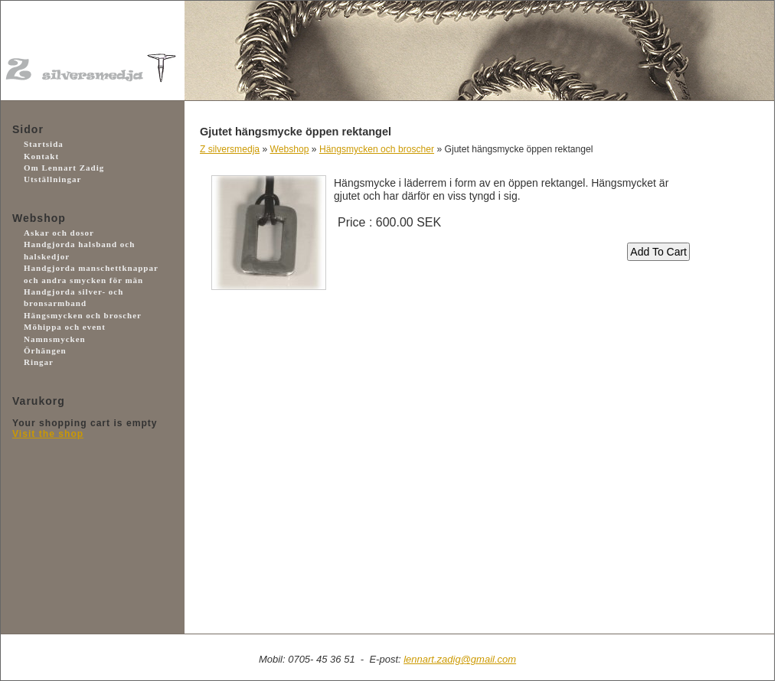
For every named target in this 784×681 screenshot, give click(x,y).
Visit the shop (48, 434)
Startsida (44, 144)
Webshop (290, 149)
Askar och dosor (59, 233)
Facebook (81, 591)
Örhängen (45, 350)
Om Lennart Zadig (64, 168)
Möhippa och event (65, 327)
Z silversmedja (230, 149)
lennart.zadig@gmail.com (460, 659)
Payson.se (81, 508)
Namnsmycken (55, 339)
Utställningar (52, 179)
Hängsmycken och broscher (83, 315)
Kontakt (41, 156)
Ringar (39, 362)
